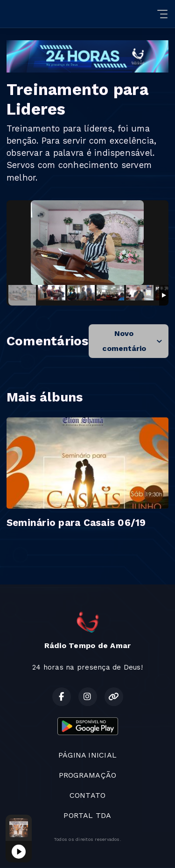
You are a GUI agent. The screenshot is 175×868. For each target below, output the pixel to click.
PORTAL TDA (87, 815)
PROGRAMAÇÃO (88, 775)
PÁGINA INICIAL (87, 755)
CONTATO (88, 795)
